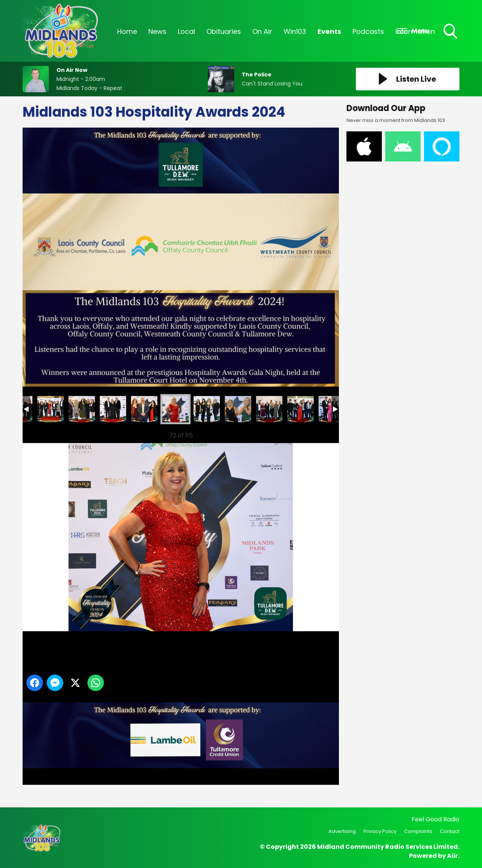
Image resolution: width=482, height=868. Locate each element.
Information (415, 31)
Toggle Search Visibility (451, 32)
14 (113, 409)
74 (269, 409)
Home (127, 31)
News (157, 31)
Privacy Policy (380, 831)
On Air (262, 31)
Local (186, 31)
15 (144, 409)
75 (300, 409)
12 (50, 409)
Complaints (418, 831)
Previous (38, 433)
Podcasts (368, 31)
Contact (450, 831)
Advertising (342, 831)
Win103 (295, 31)
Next (321, 433)
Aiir (452, 856)
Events (329, 31)
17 (207, 409)
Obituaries (224, 31)
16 (175, 409)
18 (238, 409)
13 (82, 409)
